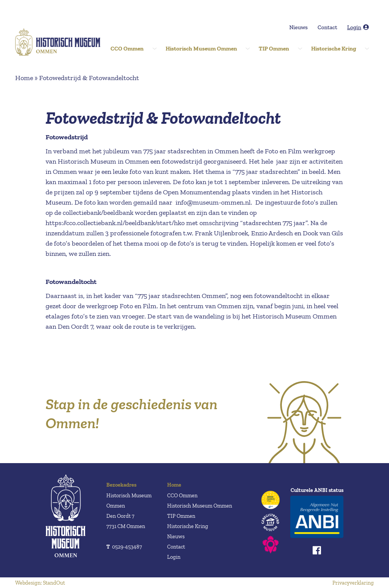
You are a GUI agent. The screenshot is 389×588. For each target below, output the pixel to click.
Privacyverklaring (353, 583)
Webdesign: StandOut (40, 583)
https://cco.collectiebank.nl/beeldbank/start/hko (115, 223)
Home (24, 78)
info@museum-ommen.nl (213, 202)
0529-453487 (124, 547)
